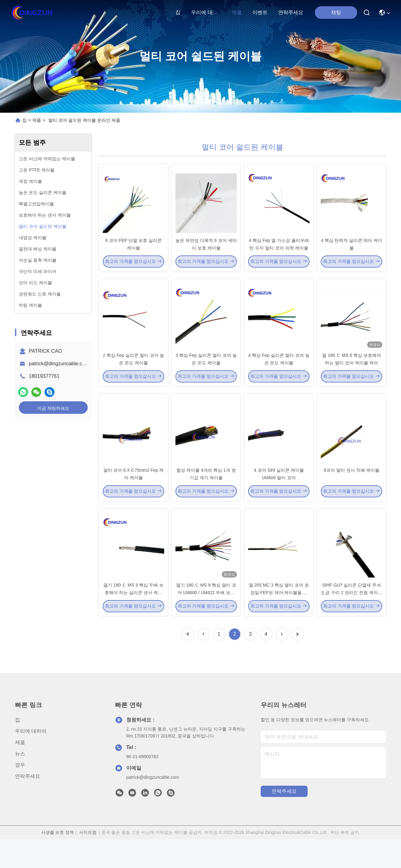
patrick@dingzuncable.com (59, 364)
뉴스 (20, 782)
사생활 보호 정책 (58, 861)
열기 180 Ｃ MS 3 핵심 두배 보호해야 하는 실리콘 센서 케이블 (133, 621)
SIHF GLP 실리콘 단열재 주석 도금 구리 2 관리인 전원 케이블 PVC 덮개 (351, 621)
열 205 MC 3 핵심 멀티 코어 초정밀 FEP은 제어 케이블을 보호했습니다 (279, 621)
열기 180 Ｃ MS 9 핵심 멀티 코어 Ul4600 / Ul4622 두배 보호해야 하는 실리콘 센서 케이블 (206, 621)
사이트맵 (88, 861)
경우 (20, 794)
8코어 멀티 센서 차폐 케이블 (351, 491)
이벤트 (260, 12)
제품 (237, 12)
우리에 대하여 (206, 12)
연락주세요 (291, 12)
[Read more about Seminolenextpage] (188, 663)
